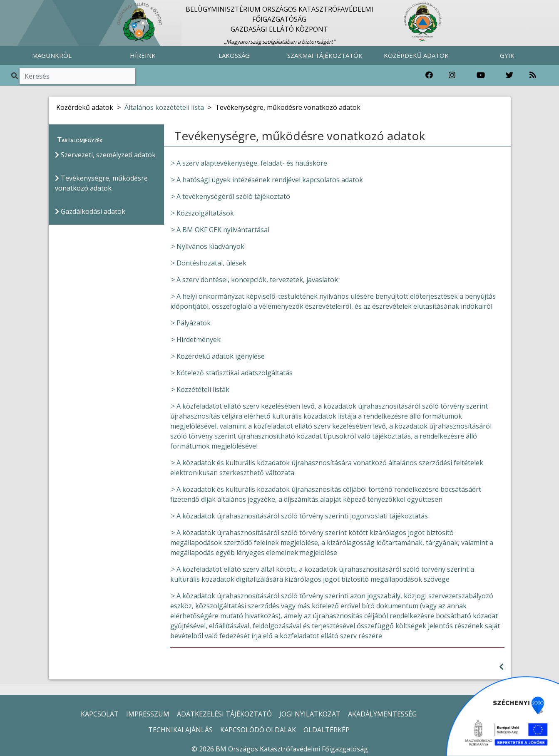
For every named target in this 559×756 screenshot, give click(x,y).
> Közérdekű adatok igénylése (218, 356)
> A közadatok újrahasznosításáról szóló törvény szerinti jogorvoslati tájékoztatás (299, 516)
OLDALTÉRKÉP (327, 730)
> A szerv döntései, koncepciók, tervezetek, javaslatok (255, 280)
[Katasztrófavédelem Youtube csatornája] (481, 75)
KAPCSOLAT (100, 714)
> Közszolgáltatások (202, 213)
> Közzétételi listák (200, 389)
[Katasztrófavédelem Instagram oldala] (452, 75)
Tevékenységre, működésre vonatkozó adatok (101, 183)
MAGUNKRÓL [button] (52, 55)
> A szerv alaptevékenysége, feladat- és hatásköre (249, 163)
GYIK (507, 55)
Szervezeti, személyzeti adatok (105, 155)
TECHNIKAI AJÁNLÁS (180, 730)
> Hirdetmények (196, 340)
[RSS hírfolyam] (533, 75)
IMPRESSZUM (148, 714)
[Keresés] (77, 76)
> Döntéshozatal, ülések (209, 263)
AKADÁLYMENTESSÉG (382, 714)
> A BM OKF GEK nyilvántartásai (220, 230)
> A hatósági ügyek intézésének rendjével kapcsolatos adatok (267, 180)
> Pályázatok (191, 323)
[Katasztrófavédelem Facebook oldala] (429, 75)
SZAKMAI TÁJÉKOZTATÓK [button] (325, 55)
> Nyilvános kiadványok (208, 246)
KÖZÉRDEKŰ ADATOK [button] (416, 55)
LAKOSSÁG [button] (234, 55)
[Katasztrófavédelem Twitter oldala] (509, 75)
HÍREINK (143, 55)
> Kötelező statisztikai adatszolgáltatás (232, 373)
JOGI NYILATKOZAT (310, 714)
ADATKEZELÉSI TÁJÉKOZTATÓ (224, 714)
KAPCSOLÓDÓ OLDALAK (258, 730)
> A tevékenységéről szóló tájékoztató (231, 196)
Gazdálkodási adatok (90, 211)
